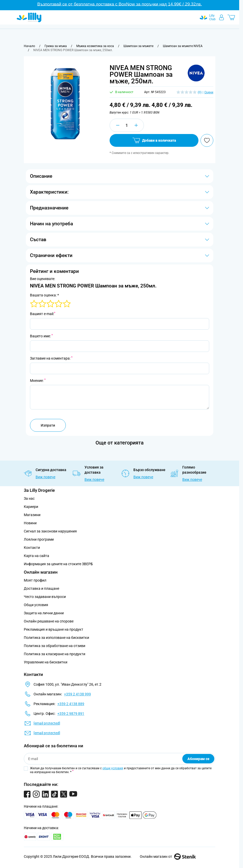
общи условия (113, 768)
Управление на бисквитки (46, 662)
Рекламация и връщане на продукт (54, 629)
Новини (30, 523)
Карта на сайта (36, 556)
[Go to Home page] (29, 17)
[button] (196, 73)
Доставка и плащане (41, 588)
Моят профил (35, 580)
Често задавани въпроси (45, 597)
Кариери (31, 507)
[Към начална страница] (29, 46)
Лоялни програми (39, 539)
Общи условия (36, 605)
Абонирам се (198, 759)
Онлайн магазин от (168, 856)
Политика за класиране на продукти (55, 654)
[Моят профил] (221, 17)
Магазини (32, 515)
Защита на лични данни (44, 613)
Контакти (32, 548)
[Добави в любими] (207, 140)
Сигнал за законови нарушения (50, 531)
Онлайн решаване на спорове (49, 621)
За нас (29, 498)
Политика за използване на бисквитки (56, 638)
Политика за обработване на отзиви (55, 646)
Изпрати (48, 425)
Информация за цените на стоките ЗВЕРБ (58, 564)
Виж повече (45, 477)
